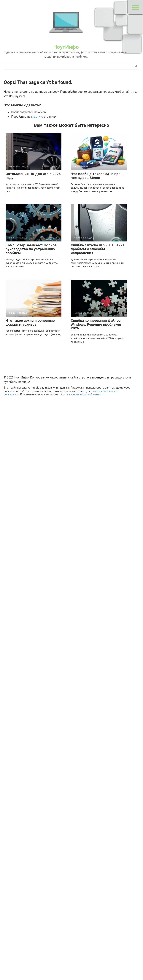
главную (37, 117)
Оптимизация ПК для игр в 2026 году (33, 176)
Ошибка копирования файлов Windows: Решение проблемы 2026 (96, 324)
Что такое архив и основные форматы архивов (30, 322)
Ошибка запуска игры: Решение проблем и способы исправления (98, 249)
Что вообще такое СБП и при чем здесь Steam (96, 176)
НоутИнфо (66, 47)
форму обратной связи (86, 395)
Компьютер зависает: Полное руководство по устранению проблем (31, 249)
